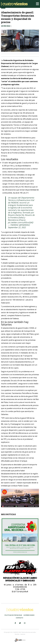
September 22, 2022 (17, 227)
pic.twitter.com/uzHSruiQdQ (21, 222)
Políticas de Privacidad (13, 615)
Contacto (19, 618)
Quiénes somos (29, 615)
